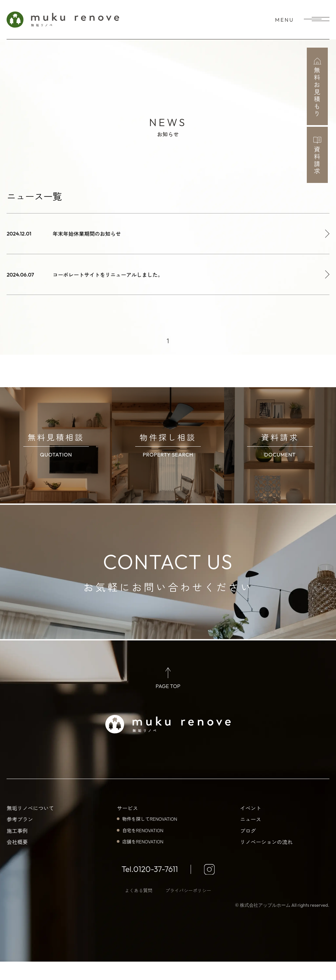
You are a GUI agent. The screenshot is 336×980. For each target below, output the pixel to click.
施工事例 (17, 849)
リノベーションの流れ (266, 860)
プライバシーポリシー (188, 909)
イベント (251, 826)
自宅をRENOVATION (143, 849)
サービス (127, 826)
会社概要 (17, 860)
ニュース (251, 837)
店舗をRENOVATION (143, 860)
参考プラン (20, 837)
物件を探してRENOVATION (149, 837)
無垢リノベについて (30, 826)
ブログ (248, 849)
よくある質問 (138, 909)
